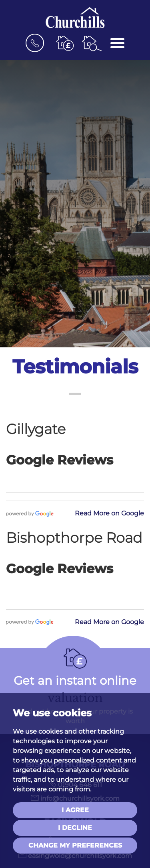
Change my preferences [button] (75, 845)
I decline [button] (75, 828)
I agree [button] (75, 810)
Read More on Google (109, 513)
